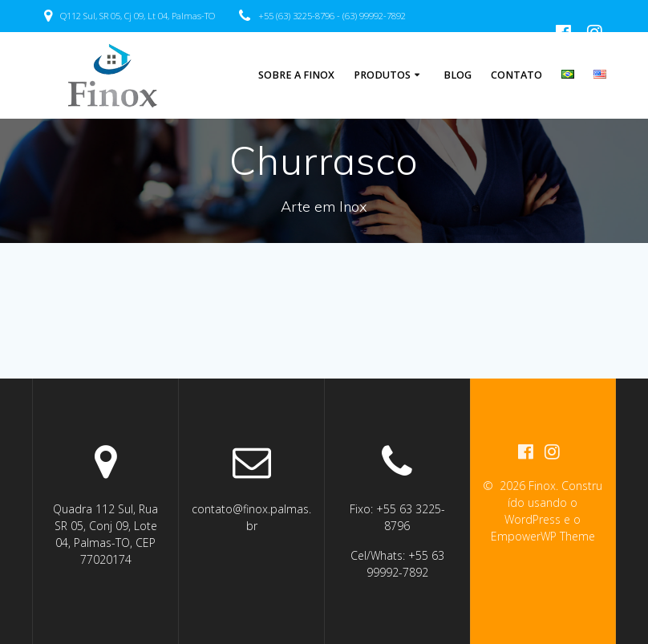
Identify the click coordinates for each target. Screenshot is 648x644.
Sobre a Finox (296, 75)
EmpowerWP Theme (543, 536)
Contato (516, 75)
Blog (458, 75)
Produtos (382, 75)
